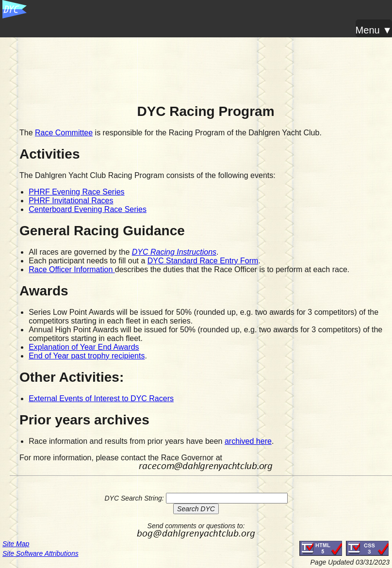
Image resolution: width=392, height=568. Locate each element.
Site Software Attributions (41, 553)
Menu (368, 30)
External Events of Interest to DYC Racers (101, 398)
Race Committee (64, 133)
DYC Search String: (134, 498)
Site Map (16, 544)
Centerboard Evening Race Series (88, 209)
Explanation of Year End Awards (84, 347)
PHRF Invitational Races (71, 201)
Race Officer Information (72, 269)
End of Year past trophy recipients (87, 356)
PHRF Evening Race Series (76, 192)
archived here (248, 441)
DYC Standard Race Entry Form (203, 261)
